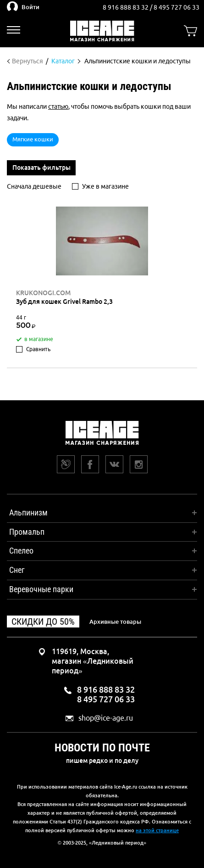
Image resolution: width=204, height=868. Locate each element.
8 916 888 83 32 (126, 7)
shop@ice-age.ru (106, 718)
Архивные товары (115, 622)
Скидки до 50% (43, 622)
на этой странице (157, 830)
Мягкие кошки (33, 139)
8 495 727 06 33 (176, 7)
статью (58, 106)
